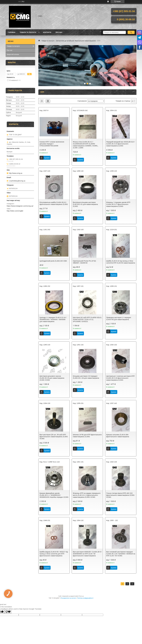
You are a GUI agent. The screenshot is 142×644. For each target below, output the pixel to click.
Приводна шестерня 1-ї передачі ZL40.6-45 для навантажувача (119, 318)
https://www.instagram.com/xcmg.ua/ (20, 206)
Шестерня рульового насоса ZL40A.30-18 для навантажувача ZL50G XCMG (52, 378)
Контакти (47, 32)
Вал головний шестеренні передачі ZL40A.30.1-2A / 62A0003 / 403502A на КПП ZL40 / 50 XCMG (121, 554)
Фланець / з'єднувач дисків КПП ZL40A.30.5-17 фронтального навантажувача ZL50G (118, 204)
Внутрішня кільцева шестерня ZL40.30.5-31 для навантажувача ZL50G (85, 204)
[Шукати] (131, 32)
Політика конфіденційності (85, 598)
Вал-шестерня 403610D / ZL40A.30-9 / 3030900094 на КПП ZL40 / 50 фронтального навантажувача (87, 554)
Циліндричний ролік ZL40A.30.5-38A (53, 261)
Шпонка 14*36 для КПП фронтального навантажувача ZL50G (87, 436)
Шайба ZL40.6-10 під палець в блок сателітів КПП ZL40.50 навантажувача (121, 262)
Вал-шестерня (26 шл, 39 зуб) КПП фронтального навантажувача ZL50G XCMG (54, 437)
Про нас (59, 32)
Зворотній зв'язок (13, 54)
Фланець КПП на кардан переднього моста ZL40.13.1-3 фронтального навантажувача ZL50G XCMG (87, 495)
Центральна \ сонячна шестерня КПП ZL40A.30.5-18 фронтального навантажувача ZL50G (120, 378)
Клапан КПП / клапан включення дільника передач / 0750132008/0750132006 (52, 144)
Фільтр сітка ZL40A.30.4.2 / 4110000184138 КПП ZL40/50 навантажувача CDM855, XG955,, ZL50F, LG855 (86, 145)
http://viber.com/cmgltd (15, 211)
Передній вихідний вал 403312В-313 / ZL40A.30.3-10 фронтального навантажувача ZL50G (120, 144)
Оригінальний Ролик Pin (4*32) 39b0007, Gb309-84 (84, 262)
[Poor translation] (8, 612)
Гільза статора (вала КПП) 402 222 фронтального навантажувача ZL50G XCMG (120, 495)
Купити (47, 158)
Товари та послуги (28, 32)
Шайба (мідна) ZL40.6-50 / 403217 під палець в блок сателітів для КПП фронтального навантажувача (54, 554)
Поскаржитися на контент (68, 598)
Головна (12, 32)
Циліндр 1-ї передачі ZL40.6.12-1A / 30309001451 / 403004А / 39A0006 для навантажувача (53, 319)
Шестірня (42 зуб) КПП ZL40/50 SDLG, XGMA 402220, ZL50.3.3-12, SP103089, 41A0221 (87, 319)
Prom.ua (81, 596)
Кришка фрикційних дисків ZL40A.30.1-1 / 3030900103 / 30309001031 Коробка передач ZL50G (54, 495)
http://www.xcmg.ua (16, 173)
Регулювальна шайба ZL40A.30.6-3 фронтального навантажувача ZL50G (54, 203)
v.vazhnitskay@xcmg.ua (17, 181)
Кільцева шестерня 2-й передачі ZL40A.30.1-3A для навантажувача (86, 377)
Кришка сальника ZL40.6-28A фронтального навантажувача (118, 436)
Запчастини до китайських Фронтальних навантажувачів (76, 41)
